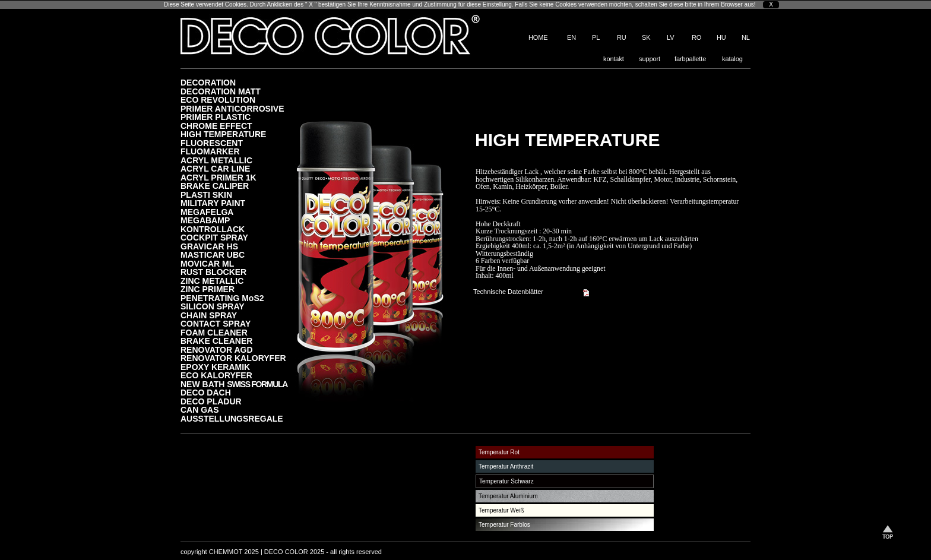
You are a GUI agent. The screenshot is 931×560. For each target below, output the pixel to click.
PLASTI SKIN (206, 194)
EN (571, 37)
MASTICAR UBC (213, 254)
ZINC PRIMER (208, 289)
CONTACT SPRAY (216, 323)
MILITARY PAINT (213, 203)
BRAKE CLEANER (216, 341)
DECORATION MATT (221, 91)
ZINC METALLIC (212, 281)
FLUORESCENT (212, 143)
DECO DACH (206, 392)
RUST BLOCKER (213, 272)
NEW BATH (234, 384)
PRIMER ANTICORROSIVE (232, 108)
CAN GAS (200, 409)
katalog (732, 59)
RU (622, 37)
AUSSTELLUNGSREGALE (232, 418)
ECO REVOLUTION (218, 99)
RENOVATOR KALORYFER (233, 358)
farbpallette (690, 59)
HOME (538, 37)
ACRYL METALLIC (216, 160)
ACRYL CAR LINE (215, 168)
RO (696, 37)
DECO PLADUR (211, 401)
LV (670, 37)
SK (646, 37)
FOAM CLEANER (214, 332)
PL (596, 37)
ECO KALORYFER (216, 375)
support (650, 59)
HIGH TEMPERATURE (223, 134)
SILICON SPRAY (213, 306)
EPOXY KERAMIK (215, 367)
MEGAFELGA (207, 212)
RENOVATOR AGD (217, 349)
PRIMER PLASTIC (216, 117)
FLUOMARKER (210, 151)
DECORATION (208, 82)
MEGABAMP (205, 220)
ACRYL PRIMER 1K (218, 177)
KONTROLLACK (213, 229)
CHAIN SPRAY (209, 315)
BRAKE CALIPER (215, 186)
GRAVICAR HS (209, 246)
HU (721, 37)
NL (746, 37)
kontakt (614, 59)
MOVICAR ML (207, 263)
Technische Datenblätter (508, 292)
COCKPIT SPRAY (214, 237)
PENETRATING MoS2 (222, 298)
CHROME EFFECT (216, 126)
